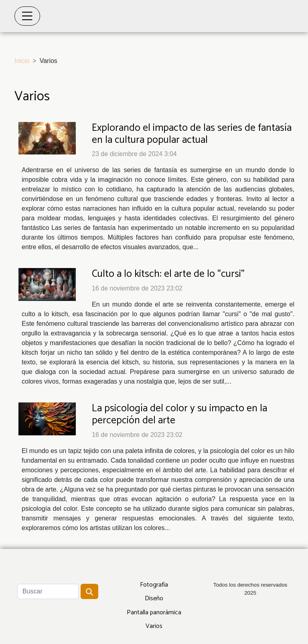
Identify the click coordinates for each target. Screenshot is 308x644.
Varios (154, 626)
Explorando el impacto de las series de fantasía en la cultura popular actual (192, 134)
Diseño (154, 598)
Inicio (22, 61)
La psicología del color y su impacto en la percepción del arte (179, 414)
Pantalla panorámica (154, 613)
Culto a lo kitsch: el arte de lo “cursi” (168, 274)
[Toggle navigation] (27, 16)
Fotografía (154, 585)
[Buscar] (48, 591)
